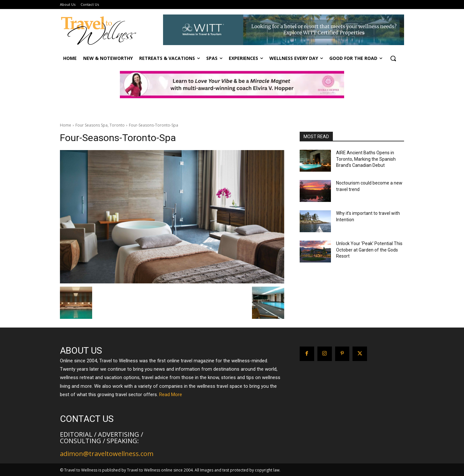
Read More (171, 395)
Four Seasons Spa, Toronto (100, 125)
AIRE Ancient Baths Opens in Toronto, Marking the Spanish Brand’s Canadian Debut (366, 159)
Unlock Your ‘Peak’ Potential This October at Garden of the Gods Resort (369, 250)
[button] (393, 58)
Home (66, 125)
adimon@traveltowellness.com (107, 454)
